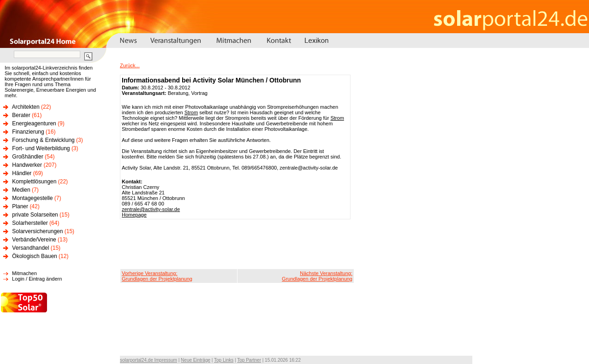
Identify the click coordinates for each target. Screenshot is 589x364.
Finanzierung (28, 132)
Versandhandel (30, 248)
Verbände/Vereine (34, 240)
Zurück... (130, 65)
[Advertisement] (237, 244)
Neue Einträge (196, 360)
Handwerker (27, 165)
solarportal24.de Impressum (149, 360)
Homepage (134, 215)
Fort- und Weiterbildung (41, 148)
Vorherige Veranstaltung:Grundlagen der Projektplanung (157, 276)
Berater (21, 115)
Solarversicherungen (37, 231)
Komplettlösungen (34, 182)
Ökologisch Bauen (34, 256)
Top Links (224, 360)
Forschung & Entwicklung (43, 140)
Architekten (26, 107)
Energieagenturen (34, 123)
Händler (22, 173)
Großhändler (27, 157)
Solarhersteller (30, 223)
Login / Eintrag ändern (37, 279)
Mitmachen (24, 273)
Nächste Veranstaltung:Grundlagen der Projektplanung (317, 276)
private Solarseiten (35, 215)
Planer (20, 206)
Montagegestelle (32, 198)
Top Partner (249, 360)
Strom (191, 112)
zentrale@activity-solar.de (151, 209)
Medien (21, 190)
